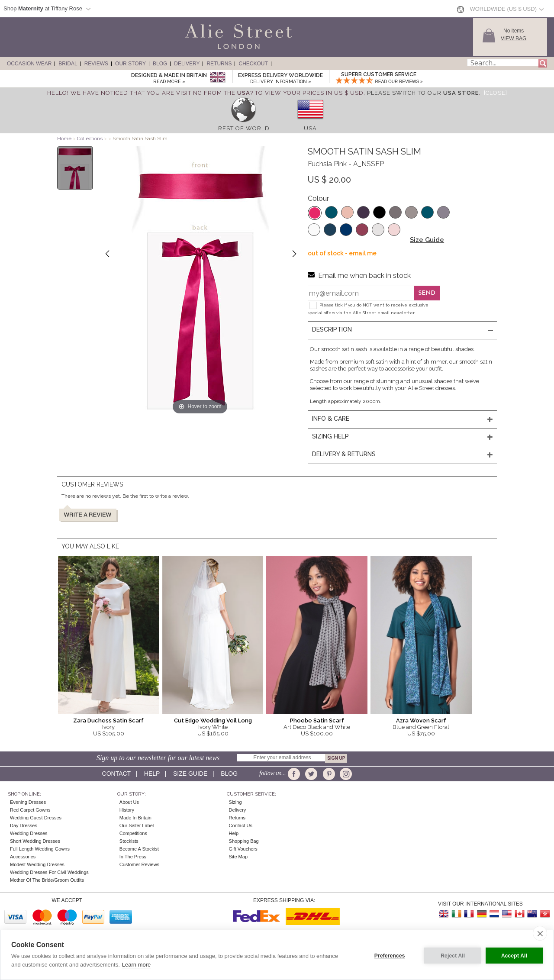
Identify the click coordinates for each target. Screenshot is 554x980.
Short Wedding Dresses (35, 841)
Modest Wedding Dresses (37, 864)
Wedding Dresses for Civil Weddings (49, 872)
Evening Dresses (28, 802)
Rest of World (244, 128)
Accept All (514, 955)
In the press (133, 857)
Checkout (253, 64)
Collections (90, 139)
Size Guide (427, 240)
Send (427, 293)
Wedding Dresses (29, 833)
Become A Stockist (139, 849)
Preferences (388, 955)
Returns (219, 64)
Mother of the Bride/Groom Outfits (47, 880)
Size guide (190, 774)
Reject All (451, 955)
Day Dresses (24, 825)
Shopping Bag (244, 841)
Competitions (133, 833)
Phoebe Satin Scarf (317, 720)
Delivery (187, 64)
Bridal (68, 64)
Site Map (238, 857)
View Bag (514, 39)
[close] (540, 933)
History (127, 810)
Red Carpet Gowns (30, 810)
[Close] (496, 93)
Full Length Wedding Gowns (40, 849)
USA (310, 128)
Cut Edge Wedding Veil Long (213, 720)
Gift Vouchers (243, 849)
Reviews (96, 64)
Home (64, 139)
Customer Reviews (139, 864)
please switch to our (423, 93)
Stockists (129, 841)
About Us (129, 802)
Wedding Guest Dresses (36, 818)
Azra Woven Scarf (421, 720)
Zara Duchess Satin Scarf (108, 720)
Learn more (136, 965)
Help (152, 774)
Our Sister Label (137, 825)
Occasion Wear (29, 64)
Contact (116, 774)
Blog (160, 64)
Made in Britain (135, 818)
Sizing (235, 802)
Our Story (130, 64)
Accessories (23, 857)
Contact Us (241, 825)
